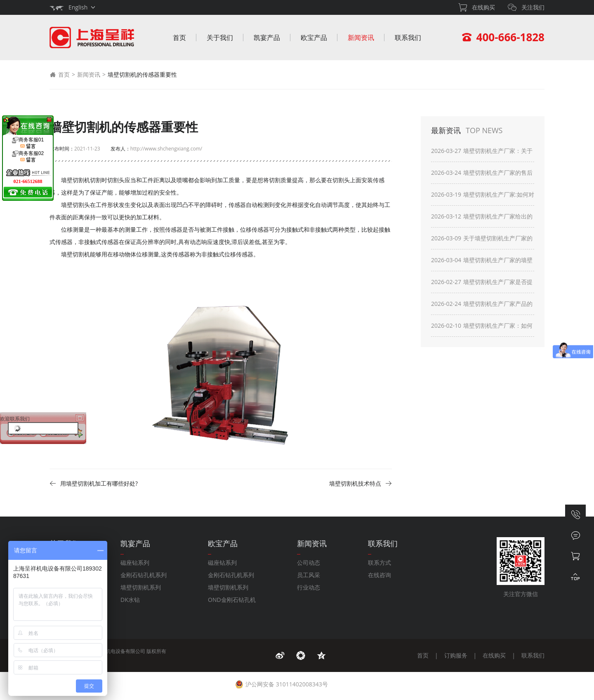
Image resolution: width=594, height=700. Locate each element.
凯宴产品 (267, 38)
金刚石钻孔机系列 (144, 575)
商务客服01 (28, 143)
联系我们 (408, 38)
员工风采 (309, 575)
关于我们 (220, 38)
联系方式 (379, 563)
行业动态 (309, 587)
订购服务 (456, 655)
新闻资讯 (361, 38)
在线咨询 (379, 575)
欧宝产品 (314, 38)
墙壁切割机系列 (141, 587)
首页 (179, 38)
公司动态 (309, 563)
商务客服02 (28, 157)
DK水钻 (130, 600)
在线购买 (494, 655)
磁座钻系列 (135, 563)
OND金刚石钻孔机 (232, 600)
